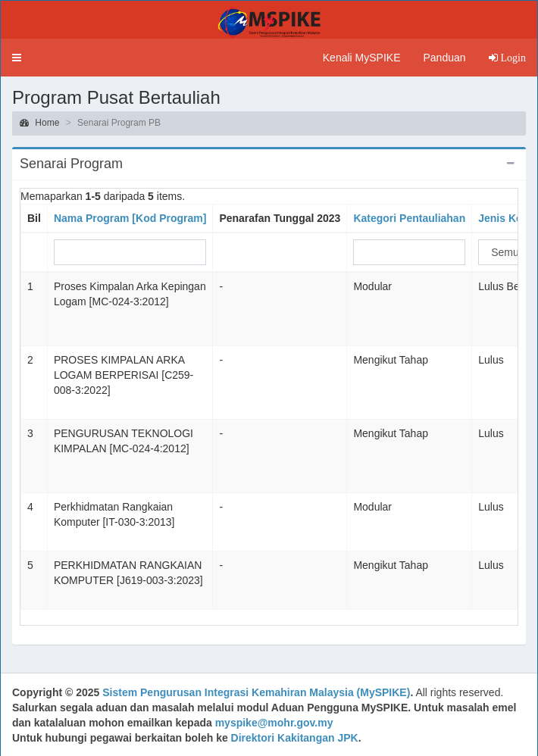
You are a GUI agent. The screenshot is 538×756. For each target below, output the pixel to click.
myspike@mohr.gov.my (274, 723)
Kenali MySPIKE (362, 58)
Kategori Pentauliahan (409, 218)
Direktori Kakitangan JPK (295, 738)
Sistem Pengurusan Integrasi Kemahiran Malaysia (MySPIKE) (256, 692)
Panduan (444, 58)
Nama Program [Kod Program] (130, 218)
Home (39, 123)
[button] (17, 58)
